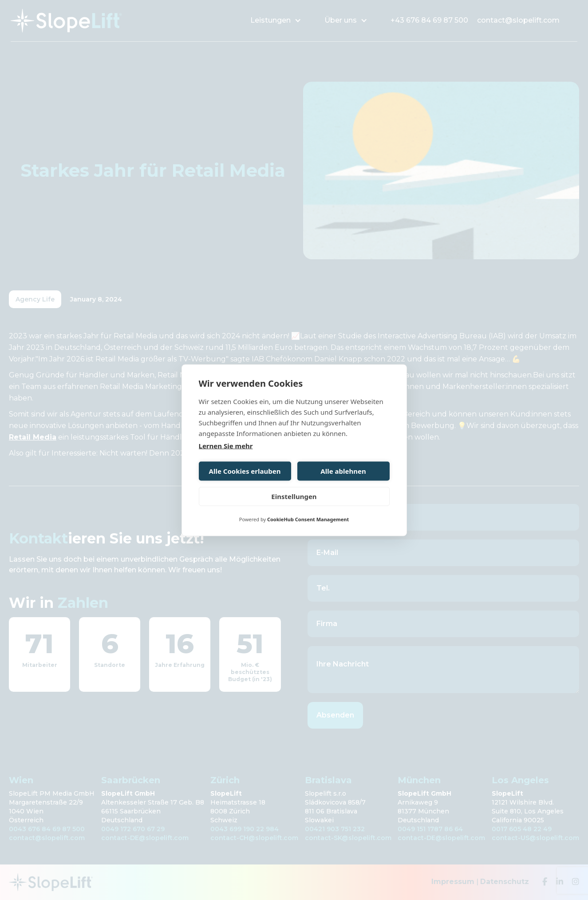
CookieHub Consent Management (308, 519)
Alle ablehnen (343, 471)
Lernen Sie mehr (226, 445)
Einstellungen (294, 496)
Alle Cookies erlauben (245, 471)
